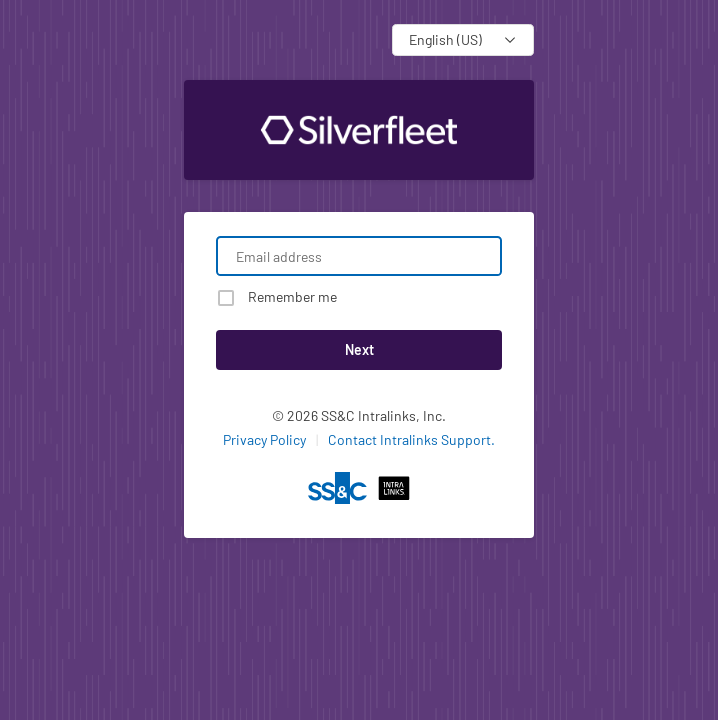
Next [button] (359, 349)
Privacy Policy (264, 439)
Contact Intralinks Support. (411, 439)
